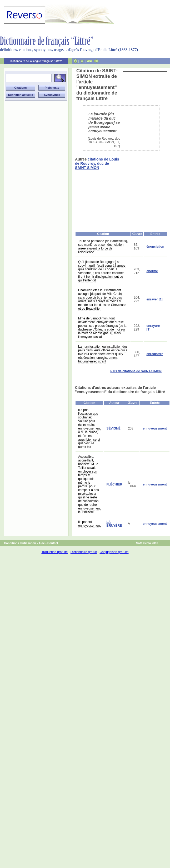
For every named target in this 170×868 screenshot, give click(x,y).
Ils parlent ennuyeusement (89, 524)
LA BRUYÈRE (114, 524)
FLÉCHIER (114, 484)
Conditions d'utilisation (20, 543)
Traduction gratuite (54, 552)
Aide (42, 543)
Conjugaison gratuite (114, 552)
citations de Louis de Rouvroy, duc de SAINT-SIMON (97, 163)
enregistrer (155, 354)
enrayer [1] (154, 299)
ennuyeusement (155, 428)
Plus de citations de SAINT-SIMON (136, 371)
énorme (152, 271)
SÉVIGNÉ (113, 428)
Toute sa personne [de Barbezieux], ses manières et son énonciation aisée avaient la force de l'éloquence (103, 247)
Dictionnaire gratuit (84, 552)
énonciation (155, 247)
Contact (53, 543)
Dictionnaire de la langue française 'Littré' (36, 61)
